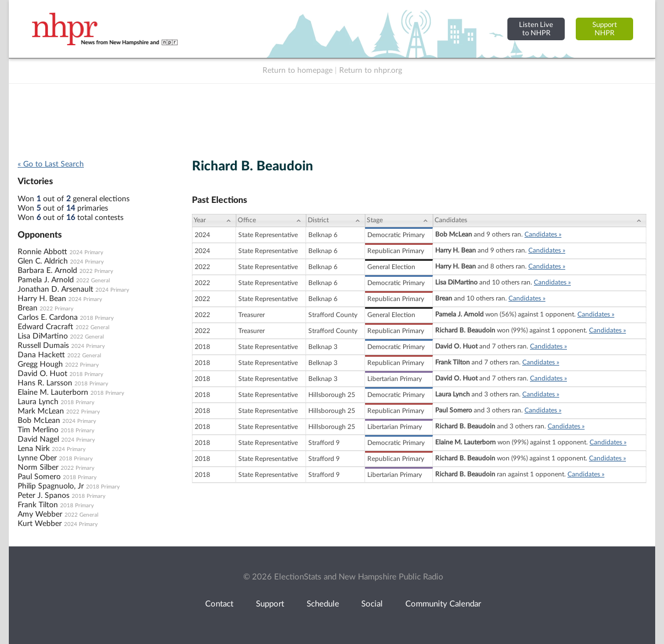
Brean (28, 308)
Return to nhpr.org (371, 71)
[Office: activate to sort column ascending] (271, 221)
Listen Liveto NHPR (536, 29)
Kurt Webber (40, 524)
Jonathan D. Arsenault (55, 289)
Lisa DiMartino (43, 336)
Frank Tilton (38, 505)
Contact (219, 604)
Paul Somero (39, 477)
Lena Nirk (34, 449)
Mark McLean (41, 411)
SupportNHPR (605, 29)
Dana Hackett (41, 355)
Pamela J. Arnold (46, 280)
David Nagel (38, 439)
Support (270, 604)
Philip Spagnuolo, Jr (51, 486)
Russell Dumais (43, 346)
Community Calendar (443, 604)
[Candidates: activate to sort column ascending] (540, 221)
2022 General (93, 281)
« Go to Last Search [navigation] (51, 164)
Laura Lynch (38, 402)
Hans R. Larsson (45, 383)
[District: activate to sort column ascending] (336, 221)
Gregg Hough (40, 364)
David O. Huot (42, 374)
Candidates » (543, 234)
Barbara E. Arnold (47, 271)
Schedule (323, 604)
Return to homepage (298, 71)
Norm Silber (38, 468)
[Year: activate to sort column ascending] (214, 221)
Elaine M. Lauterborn (53, 393)
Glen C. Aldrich (43, 261)
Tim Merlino (38, 430)
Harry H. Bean (42, 299)
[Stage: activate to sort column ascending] (399, 221)
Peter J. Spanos (44, 496)
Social (372, 604)
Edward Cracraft (45, 327)
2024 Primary (86, 253)
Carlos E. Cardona (48, 318)
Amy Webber (40, 514)
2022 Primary (96, 271)
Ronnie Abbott (42, 252)
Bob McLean (39, 421)
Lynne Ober (37, 458)
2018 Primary (97, 318)
